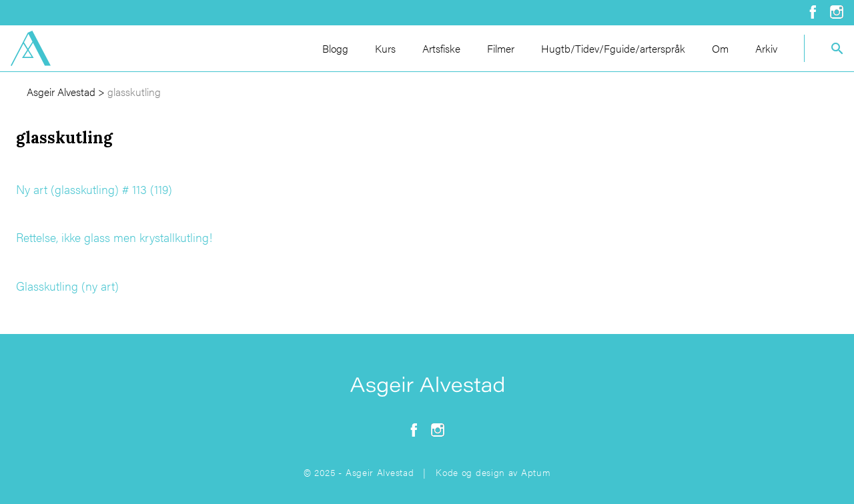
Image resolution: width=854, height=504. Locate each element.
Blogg (335, 48)
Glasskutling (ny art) (67, 286)
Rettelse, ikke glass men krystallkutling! (114, 237)
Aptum (536, 472)
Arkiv (766, 48)
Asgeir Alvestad (61, 92)
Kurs (385, 48)
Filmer (501, 48)
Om (720, 48)
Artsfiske (441, 48)
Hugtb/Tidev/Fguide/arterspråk (613, 48)
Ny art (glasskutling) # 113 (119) (94, 189)
